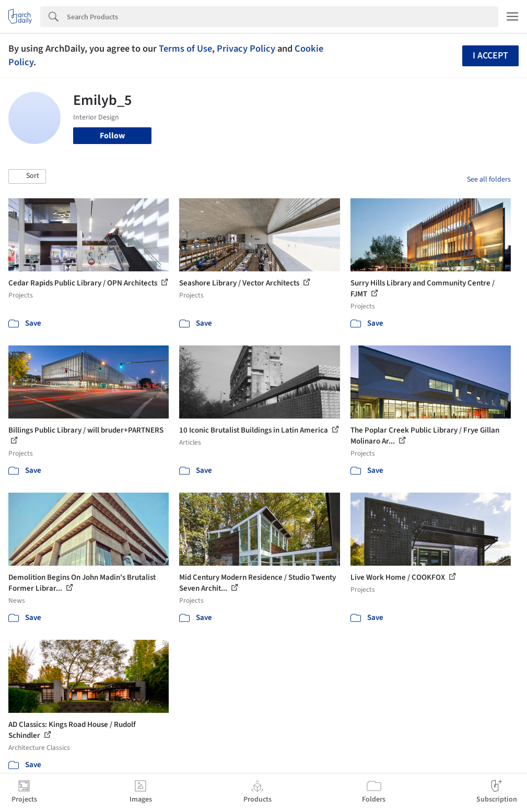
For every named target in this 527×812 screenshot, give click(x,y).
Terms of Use (185, 49)
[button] (27, 176)
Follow (112, 136)
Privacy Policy (246, 49)
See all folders (489, 180)
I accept (490, 56)
